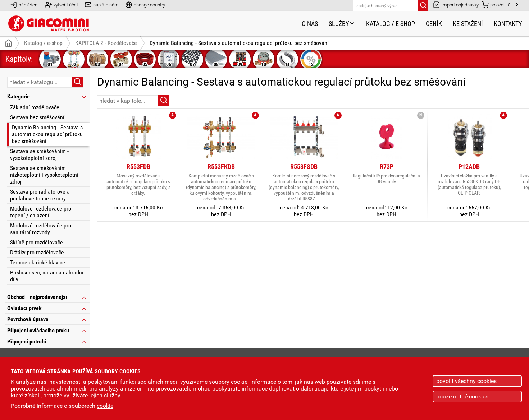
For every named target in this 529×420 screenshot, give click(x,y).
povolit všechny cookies (466, 381)
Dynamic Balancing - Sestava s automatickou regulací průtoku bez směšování (47, 134)
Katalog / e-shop (391, 24)
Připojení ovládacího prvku (47, 330)
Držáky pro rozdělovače (37, 252)
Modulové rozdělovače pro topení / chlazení (41, 212)
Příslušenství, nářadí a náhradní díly (47, 276)
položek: (496, 4)
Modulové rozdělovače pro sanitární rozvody (41, 229)
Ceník (434, 24)
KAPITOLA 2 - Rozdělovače (106, 43)
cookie (105, 406)
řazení (501, 100)
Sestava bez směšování (37, 117)
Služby (342, 24)
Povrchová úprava (47, 319)
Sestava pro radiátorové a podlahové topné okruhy (40, 195)
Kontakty (508, 24)
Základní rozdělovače (35, 107)
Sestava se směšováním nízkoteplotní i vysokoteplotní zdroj (44, 175)
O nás (310, 24)
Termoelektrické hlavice (38, 262)
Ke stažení (468, 24)
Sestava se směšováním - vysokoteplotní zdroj (39, 154)
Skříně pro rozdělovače (37, 242)
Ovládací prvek (47, 308)
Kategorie (47, 96)
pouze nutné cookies (462, 396)
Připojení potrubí (47, 341)
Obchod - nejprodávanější (47, 297)
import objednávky (456, 4)
